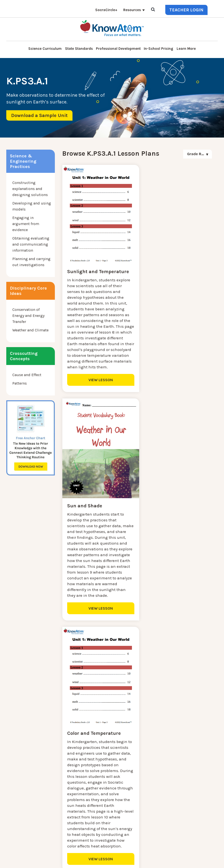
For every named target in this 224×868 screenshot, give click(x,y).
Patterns (20, 383)
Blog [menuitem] (61, 790)
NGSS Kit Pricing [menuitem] (71, 772)
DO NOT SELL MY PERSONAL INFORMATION (89, 861)
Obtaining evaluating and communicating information (31, 244)
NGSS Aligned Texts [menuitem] (74, 819)
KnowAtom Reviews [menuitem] (74, 801)
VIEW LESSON (98, 389)
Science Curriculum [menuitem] (45, 49)
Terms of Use (158, 861)
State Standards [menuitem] (79, 49)
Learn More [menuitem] (186, 49)
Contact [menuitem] (63, 767)
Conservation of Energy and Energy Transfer (28, 316)
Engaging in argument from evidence (26, 224)
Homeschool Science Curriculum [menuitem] (85, 825)
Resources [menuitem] (132, 10)
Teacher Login (186, 10)
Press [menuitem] (61, 796)
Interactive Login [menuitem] (71, 784)
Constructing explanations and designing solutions (30, 189)
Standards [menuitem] (65, 830)
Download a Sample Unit (39, 115)
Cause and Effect (27, 375)
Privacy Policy (135, 861)
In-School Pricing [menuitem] (159, 49)
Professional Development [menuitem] (118, 49)
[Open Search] (153, 10)
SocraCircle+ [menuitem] (106, 10)
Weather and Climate (30, 330)
